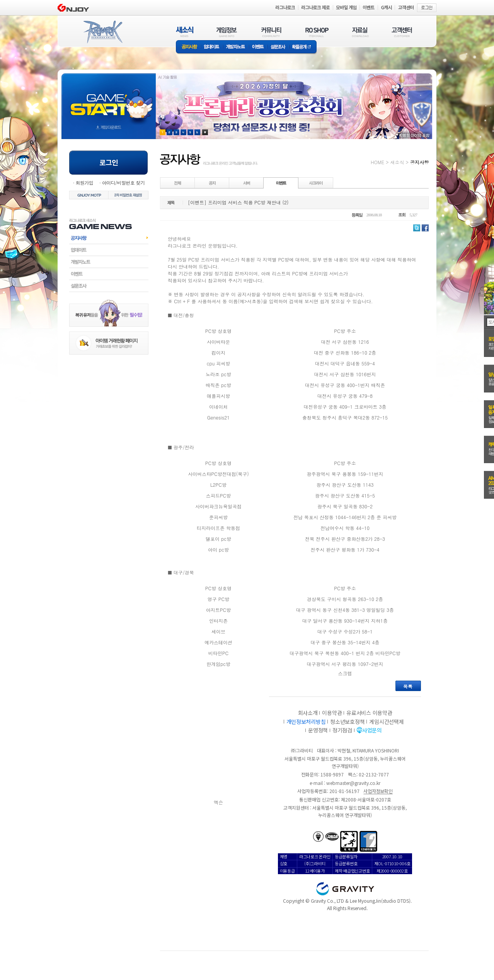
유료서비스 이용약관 (369, 713)
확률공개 (303, 47)
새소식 (397, 162)
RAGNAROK (102, 32)
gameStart (109, 99)
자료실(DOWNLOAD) (360, 32)
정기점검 (342, 730)
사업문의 (372, 730)
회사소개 (308, 713)
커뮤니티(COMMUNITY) (271, 32)
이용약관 (332, 713)
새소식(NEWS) (185, 32)
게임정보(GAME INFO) (227, 32)
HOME (377, 162)
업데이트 (212, 47)
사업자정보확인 (378, 791)
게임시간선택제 (386, 722)
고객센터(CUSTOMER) (402, 32)
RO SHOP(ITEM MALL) (317, 32)
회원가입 (84, 183)
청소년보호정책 (347, 722)
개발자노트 (236, 47)
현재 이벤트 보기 (205, 132)
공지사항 (188, 47)
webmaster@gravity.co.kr (353, 783)
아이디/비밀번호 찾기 (123, 183)
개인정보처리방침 (306, 722)
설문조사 (278, 47)
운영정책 (318, 730)
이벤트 (258, 47)
